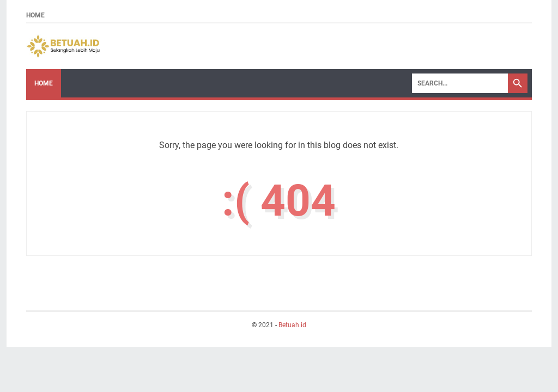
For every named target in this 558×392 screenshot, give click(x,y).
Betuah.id (292, 325)
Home (35, 15)
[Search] (460, 83)
